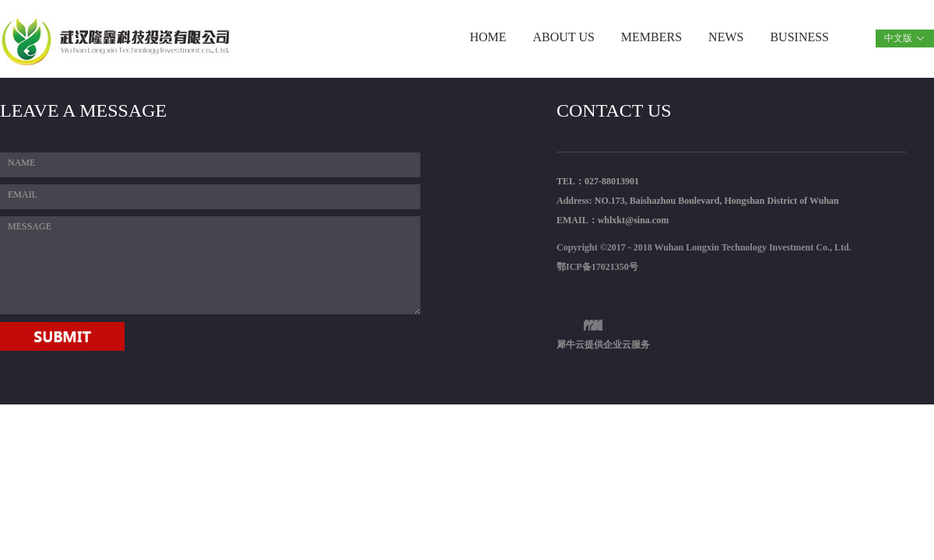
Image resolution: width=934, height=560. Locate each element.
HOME (488, 37)
